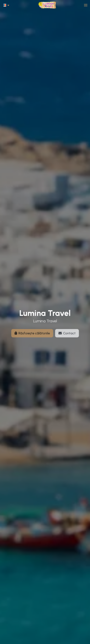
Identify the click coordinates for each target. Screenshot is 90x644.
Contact (67, 335)
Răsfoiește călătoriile (32, 335)
